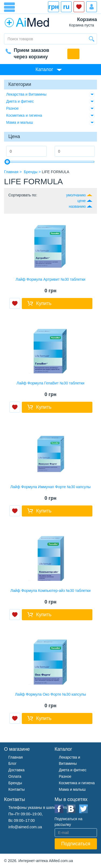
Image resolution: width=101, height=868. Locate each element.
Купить (44, 303)
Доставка (16, 770)
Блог (12, 763)
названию (77, 206)
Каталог (44, 69)
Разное (12, 108)
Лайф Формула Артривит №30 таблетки (50, 279)
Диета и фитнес (20, 101)
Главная (15, 757)
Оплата (15, 776)
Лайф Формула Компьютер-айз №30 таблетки (51, 591)
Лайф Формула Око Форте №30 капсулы (51, 694)
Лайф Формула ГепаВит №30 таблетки (51, 383)
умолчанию (76, 195)
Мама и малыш (20, 122)
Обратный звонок (73, 54)
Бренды (15, 783)
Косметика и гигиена (24, 115)
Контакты (16, 789)
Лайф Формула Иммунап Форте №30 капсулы (50, 487)
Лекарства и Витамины (26, 94)
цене (81, 201)
